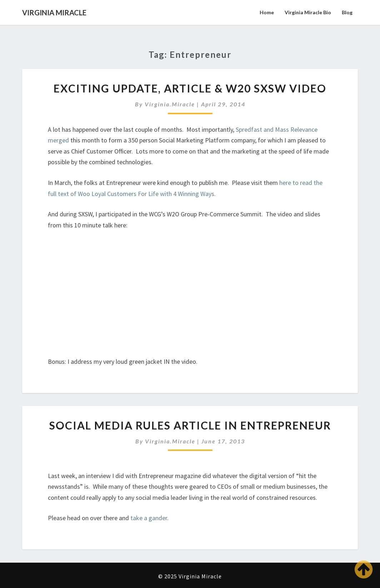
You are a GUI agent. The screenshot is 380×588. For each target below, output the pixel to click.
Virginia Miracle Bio (308, 12)
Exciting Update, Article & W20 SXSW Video (190, 88)
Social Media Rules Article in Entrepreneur (190, 425)
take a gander (149, 518)
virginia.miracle (170, 104)
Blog (347, 12)
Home (267, 12)
